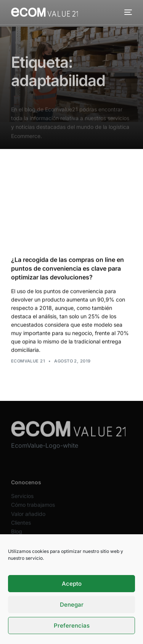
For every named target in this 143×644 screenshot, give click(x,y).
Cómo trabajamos (33, 509)
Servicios (22, 500)
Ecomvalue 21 (28, 361)
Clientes (21, 527)
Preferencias (72, 626)
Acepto (72, 584)
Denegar (72, 605)
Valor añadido (28, 518)
